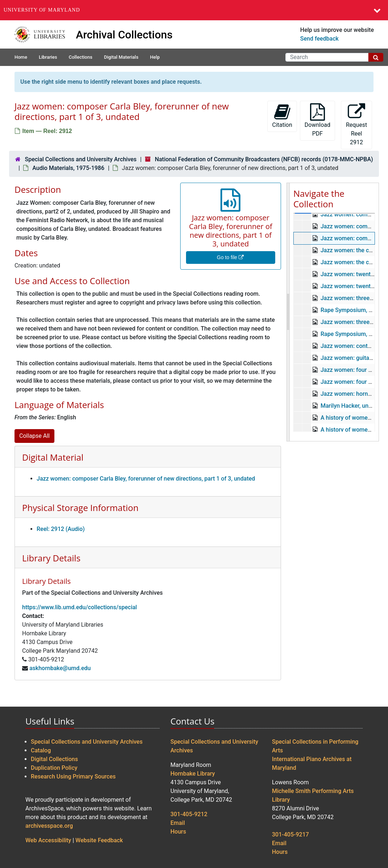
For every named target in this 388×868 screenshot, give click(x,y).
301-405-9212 (189, 814)
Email (178, 823)
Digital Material (53, 457)
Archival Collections (124, 35)
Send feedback (319, 39)
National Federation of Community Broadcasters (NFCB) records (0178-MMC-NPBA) (264, 159)
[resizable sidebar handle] (288, 312)
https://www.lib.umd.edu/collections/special (80, 607)
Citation (282, 116)
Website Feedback (99, 840)
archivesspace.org (49, 826)
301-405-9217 (290, 834)
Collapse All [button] (34, 436)
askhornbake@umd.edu (60, 668)
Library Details (51, 558)
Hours (178, 832)
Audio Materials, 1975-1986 (68, 168)
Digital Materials (121, 57)
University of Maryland (42, 10)
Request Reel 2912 (356, 124)
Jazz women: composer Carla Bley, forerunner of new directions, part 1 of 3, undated (146, 479)
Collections (80, 57)
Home (21, 57)
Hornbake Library (193, 774)
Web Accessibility (48, 840)
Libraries (48, 57)
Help (155, 57)
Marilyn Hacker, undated (352, 406)
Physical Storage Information (80, 508)
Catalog (41, 750)
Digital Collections (54, 759)
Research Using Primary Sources (73, 776)
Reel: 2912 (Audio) (61, 529)
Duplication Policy (54, 768)
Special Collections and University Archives (81, 159)
